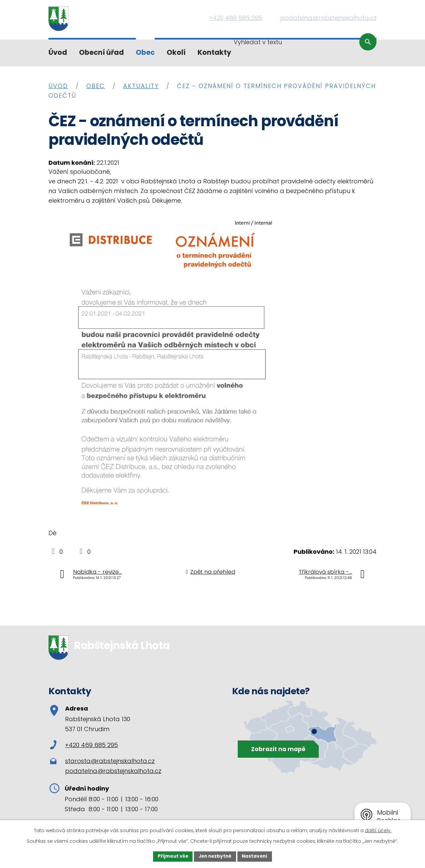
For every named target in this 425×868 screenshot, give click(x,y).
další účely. (378, 830)
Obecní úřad (101, 52)
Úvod (58, 52)
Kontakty (214, 52)
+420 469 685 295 (84, 745)
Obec (145, 52)
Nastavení (256, 856)
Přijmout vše (171, 856)
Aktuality (141, 86)
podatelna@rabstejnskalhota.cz (113, 771)
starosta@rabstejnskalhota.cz (110, 761)
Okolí (176, 52)
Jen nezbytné (215, 856)
